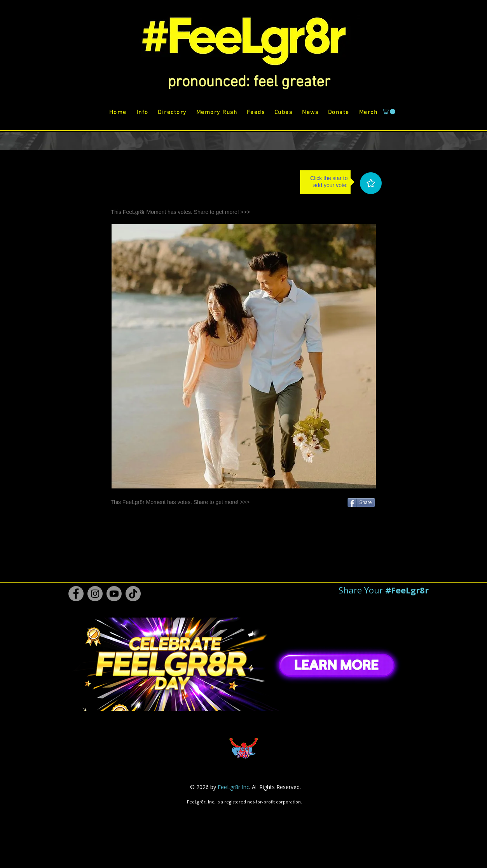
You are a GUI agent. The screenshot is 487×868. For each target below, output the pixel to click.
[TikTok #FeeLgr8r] (133, 594)
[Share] (361, 502)
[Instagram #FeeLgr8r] (95, 594)
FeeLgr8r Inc (233, 787)
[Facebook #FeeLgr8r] (76, 594)
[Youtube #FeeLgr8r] (114, 594)
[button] (249, 82)
